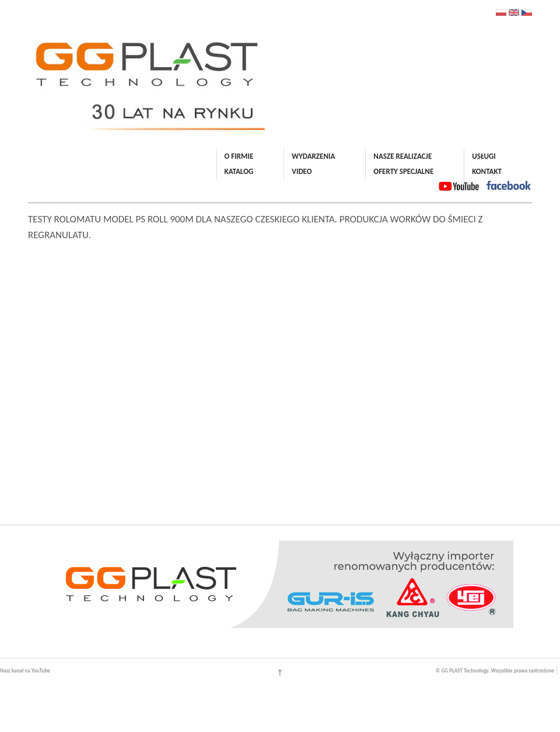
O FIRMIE (239, 156)
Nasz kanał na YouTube (25, 670)
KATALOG (239, 171)
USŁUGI (484, 156)
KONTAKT (487, 171)
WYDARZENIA (313, 156)
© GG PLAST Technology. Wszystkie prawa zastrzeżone (495, 670)
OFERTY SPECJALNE (403, 171)
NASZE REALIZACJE (402, 156)
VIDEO (302, 171)
